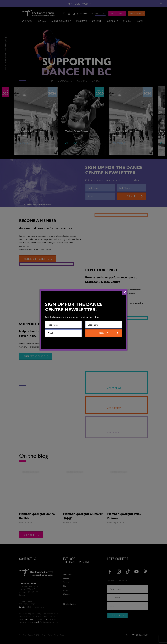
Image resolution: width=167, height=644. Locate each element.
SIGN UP (104, 333)
